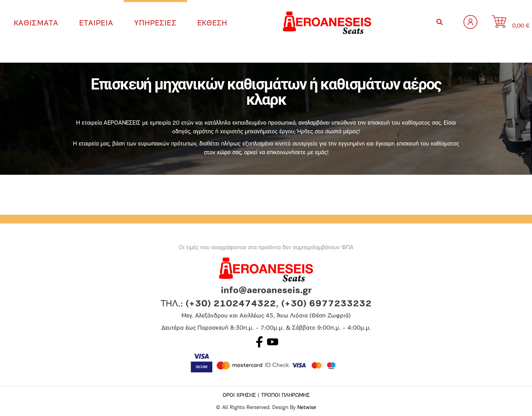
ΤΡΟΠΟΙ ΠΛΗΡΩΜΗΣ (285, 396)
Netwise (307, 408)
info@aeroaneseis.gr (266, 291)
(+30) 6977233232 (327, 304)
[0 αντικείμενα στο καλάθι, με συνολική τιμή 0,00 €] (517, 23)
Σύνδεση (470, 22)
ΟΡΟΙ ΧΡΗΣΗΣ (239, 396)
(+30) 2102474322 (231, 304)
